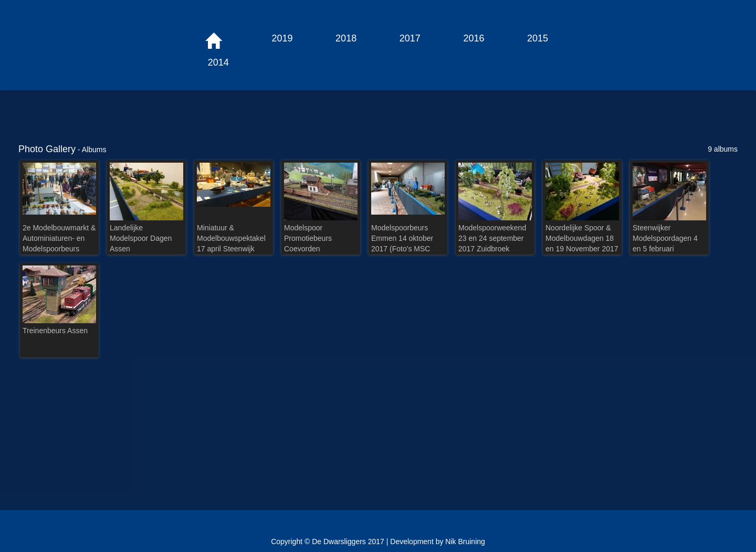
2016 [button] (474, 38)
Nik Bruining (465, 542)
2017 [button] (410, 38)
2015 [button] (538, 38)
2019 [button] (282, 38)
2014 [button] (218, 62)
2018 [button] (346, 38)
